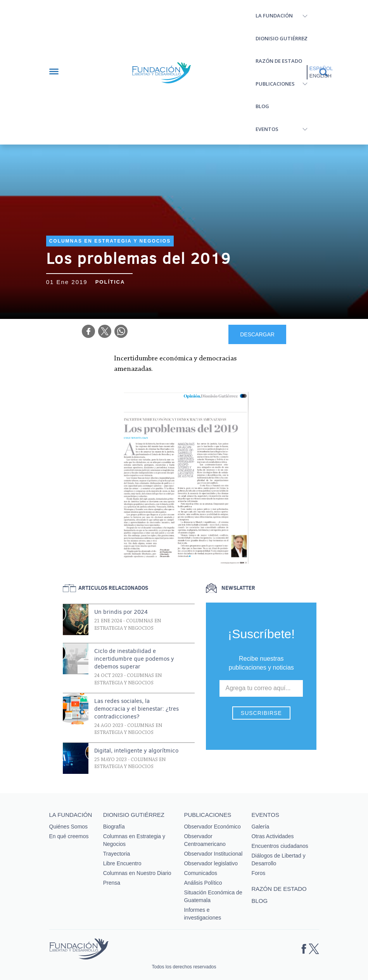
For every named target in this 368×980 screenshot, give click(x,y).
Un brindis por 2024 (121, 612)
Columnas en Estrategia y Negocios (110, 241)
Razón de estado (279, 61)
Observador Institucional (213, 854)
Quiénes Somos (69, 827)
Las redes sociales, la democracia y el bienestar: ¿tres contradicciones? (136, 709)
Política (110, 282)
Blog (262, 106)
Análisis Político (203, 883)
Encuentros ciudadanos (280, 846)
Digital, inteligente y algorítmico (136, 751)
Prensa (112, 883)
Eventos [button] (267, 129)
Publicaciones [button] (275, 84)
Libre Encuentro (122, 863)
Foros (258, 873)
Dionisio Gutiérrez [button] (282, 38)
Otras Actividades (272, 836)
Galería (260, 827)
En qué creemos (69, 836)
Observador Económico (212, 827)
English (320, 76)
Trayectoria (117, 854)
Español (321, 68)
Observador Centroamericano (205, 840)
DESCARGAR (257, 334)
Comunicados (200, 873)
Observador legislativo (211, 863)
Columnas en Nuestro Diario (137, 873)
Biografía (114, 827)
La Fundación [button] (274, 16)
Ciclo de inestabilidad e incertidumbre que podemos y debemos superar (134, 659)
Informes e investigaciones (202, 914)
